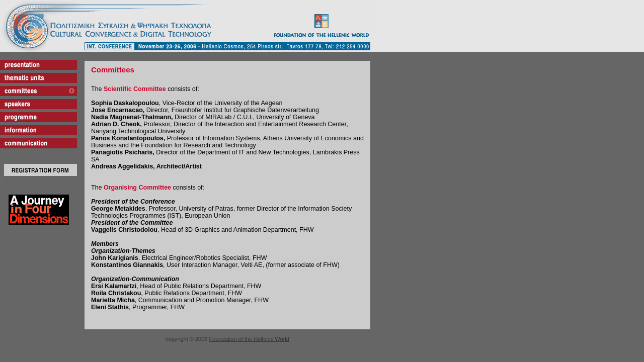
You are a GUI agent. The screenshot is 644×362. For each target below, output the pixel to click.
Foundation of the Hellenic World (249, 339)
